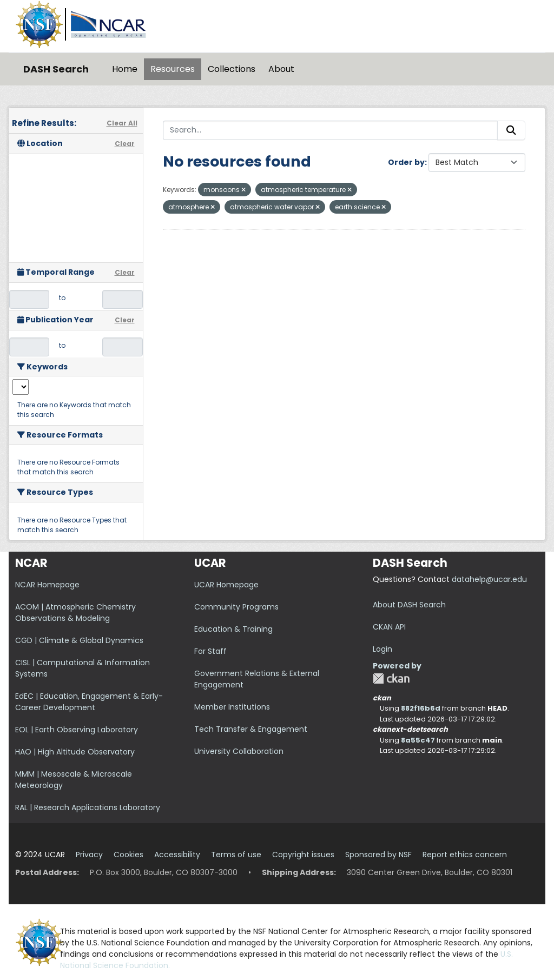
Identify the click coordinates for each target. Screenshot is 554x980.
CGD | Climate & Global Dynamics (79, 640)
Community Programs (236, 607)
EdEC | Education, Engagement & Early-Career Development (89, 702)
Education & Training (233, 629)
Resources (173, 69)
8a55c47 (418, 740)
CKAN (391, 678)
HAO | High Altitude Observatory (75, 752)
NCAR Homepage (47, 585)
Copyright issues (303, 855)
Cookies (128, 855)
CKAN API (389, 627)
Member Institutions (232, 707)
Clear (125, 144)
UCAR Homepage (226, 585)
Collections (232, 69)
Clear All (122, 123)
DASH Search (56, 69)
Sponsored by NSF (378, 855)
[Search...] (331, 130)
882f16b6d (421, 708)
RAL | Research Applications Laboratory (88, 807)
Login (382, 649)
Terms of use (236, 855)
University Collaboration (239, 751)
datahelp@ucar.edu (489, 579)
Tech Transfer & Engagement (251, 729)
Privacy (89, 855)
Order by (406, 162)
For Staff (210, 651)
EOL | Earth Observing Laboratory (77, 730)
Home (125, 69)
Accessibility (177, 855)
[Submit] (511, 130)
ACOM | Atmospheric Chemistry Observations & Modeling (75, 612)
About (281, 69)
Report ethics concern (465, 855)
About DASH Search (409, 605)
